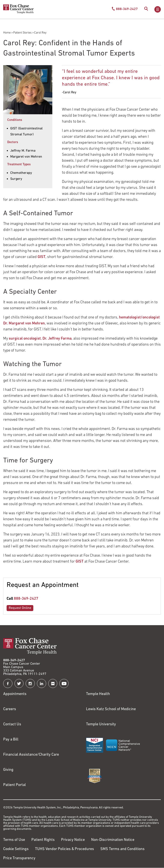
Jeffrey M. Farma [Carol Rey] (23, 151)
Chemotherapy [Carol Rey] (21, 173)
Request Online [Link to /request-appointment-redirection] (20, 608)
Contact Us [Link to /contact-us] (12, 724)
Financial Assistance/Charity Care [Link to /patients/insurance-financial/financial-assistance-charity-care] (31, 755)
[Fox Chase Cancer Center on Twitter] (19, 684)
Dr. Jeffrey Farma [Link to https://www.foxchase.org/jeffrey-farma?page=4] (57, 339)
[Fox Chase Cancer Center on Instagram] (30, 684)
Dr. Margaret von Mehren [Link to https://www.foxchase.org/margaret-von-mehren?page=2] (24, 323)
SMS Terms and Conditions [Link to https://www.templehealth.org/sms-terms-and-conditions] (122, 849)
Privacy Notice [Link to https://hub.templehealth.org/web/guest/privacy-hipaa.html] (73, 840)
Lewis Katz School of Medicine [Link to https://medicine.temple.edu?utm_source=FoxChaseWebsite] (111, 709)
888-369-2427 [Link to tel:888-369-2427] (26, 599)
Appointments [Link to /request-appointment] (15, 694)
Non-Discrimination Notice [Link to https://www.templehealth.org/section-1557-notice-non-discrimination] (113, 840)
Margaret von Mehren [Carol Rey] (26, 157)
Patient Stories (22, 33)
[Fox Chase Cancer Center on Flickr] (53, 684)
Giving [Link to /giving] (8, 770)
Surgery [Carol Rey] (16, 179)
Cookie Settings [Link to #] (16, 849)
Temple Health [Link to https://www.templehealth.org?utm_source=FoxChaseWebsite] (98, 694)
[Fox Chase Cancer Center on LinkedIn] (42, 684)
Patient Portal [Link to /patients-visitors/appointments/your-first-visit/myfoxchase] (15, 785)
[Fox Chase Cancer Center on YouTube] (64, 684)
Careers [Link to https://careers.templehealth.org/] (10, 709)
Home (7, 33)
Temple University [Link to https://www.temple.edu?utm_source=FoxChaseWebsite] (101, 724)
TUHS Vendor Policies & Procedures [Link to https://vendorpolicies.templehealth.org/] (64, 849)
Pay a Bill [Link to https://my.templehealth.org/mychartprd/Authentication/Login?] (11, 740)
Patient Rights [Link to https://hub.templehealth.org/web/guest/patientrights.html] (43, 840)
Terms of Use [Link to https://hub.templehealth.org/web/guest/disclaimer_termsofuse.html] (14, 840)
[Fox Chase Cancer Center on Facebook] (8, 684)
